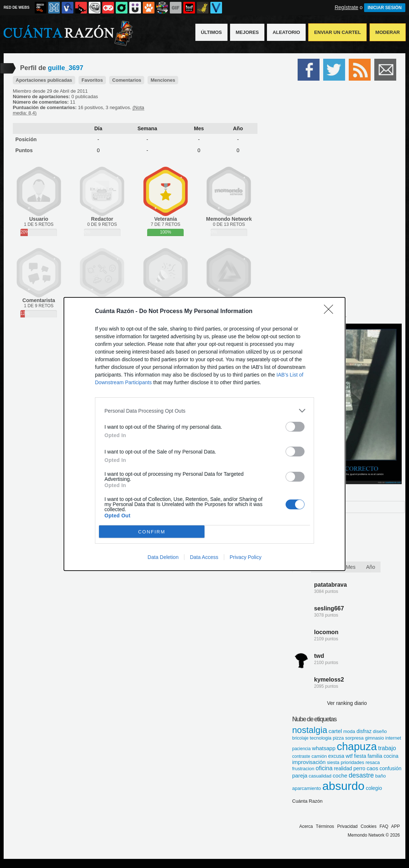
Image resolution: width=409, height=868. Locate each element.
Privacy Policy (246, 557)
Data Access (204, 557)
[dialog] (204, 434)
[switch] (295, 427)
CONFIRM (152, 532)
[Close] (331, 312)
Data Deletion (163, 557)
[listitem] (204, 411)
